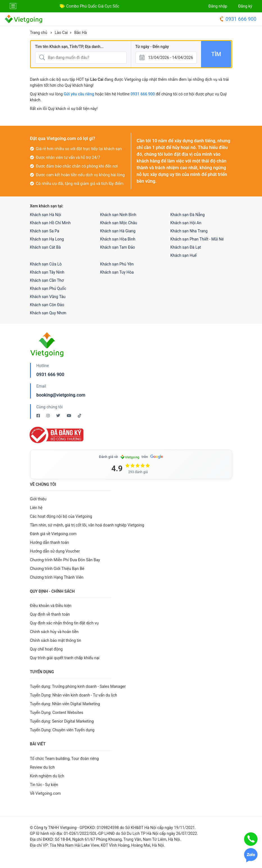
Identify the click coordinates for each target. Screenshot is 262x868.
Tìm (216, 54)
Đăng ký (245, 6)
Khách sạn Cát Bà (45, 247)
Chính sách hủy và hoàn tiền (54, 632)
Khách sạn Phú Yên (117, 264)
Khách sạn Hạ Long (47, 239)
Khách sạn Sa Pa (45, 231)
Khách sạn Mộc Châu (119, 223)
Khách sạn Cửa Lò (46, 264)
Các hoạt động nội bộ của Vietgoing (61, 516)
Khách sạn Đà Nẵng (188, 215)
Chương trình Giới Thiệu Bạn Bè (57, 569)
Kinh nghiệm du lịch (47, 776)
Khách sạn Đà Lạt (186, 247)
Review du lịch (43, 767)
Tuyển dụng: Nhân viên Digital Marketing (65, 704)
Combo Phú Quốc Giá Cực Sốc (93, 6)
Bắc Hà (80, 33)
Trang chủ (39, 33)
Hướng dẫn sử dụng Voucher (55, 551)
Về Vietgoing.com (45, 793)
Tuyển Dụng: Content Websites (57, 713)
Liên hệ (36, 508)
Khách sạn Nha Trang (189, 231)
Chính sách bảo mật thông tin (56, 640)
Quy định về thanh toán (50, 614)
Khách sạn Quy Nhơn (48, 313)
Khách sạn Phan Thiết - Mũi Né (197, 239)
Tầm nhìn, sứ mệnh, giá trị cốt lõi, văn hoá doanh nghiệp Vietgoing (87, 525)
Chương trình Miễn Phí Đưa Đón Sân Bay (65, 560)
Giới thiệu (38, 499)
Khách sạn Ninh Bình (118, 215)
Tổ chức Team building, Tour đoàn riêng (64, 759)
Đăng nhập (218, 6)
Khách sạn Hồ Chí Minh (50, 223)
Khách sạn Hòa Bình (118, 239)
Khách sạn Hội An (186, 223)
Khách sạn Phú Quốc (48, 288)
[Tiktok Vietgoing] (79, 416)
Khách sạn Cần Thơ (47, 280)
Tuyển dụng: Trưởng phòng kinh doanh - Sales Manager (78, 686)
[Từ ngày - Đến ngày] (166, 58)
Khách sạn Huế (184, 255)
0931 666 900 (238, 19)
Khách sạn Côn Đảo (47, 305)
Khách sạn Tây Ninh (47, 272)
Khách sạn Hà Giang (118, 231)
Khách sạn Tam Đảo (118, 247)
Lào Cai (61, 33)
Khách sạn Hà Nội (46, 215)
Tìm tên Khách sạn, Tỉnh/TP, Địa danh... (69, 47)
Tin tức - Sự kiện (44, 785)
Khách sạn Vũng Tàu (48, 297)
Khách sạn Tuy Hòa (117, 272)
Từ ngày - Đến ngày (152, 47)
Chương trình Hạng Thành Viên (57, 577)
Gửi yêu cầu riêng (79, 94)
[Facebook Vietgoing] (39, 416)
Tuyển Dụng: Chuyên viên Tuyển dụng (62, 730)
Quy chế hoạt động (46, 649)
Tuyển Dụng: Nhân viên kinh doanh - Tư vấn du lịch (74, 695)
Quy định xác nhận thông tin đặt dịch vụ (64, 623)
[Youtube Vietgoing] (70, 416)
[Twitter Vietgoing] (59, 416)
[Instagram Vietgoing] (48, 416)
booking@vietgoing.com (61, 395)
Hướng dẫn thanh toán (50, 542)
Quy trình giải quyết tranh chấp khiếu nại (65, 658)
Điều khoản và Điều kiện (51, 606)
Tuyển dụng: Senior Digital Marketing (62, 721)
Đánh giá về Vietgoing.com (53, 534)
